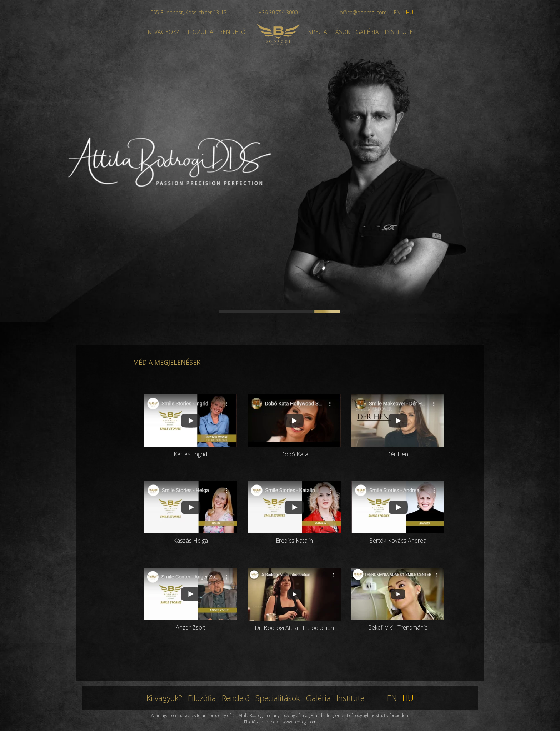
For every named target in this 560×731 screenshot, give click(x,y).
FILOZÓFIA (199, 32)
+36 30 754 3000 (278, 12)
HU (410, 12)
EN (397, 12)
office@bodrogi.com (363, 12)
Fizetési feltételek (261, 722)
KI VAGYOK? (163, 32)
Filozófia (202, 698)
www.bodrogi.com (299, 722)
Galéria (318, 698)
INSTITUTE (399, 32)
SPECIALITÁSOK (329, 32)
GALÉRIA (367, 32)
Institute (350, 698)
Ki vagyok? (164, 698)
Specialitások (278, 698)
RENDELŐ (232, 32)
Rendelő (236, 698)
